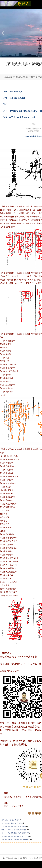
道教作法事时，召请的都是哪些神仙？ (15, 830)
